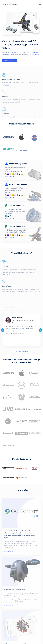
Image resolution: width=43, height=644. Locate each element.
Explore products (9, 60)
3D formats (5, 90)
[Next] (40, 330)
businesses (35, 55)
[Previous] (3, 330)
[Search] (36, 4)
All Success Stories (21, 352)
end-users (16, 52)
